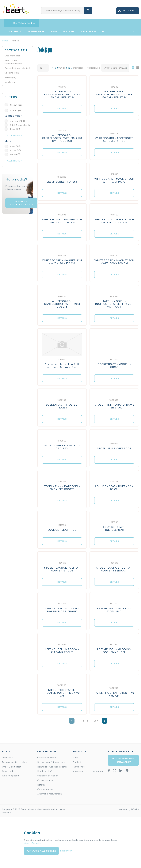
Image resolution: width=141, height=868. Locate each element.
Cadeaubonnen (45, 789)
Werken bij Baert (11, 776)
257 (96, 721)
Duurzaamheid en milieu (15, 762)
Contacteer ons (88, 31)
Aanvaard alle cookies (41, 851)
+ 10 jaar (14, 121)
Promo (16, 111)
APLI (13, 146)
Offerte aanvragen (47, 758)
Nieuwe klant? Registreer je (51, 762)
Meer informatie (32, 843)
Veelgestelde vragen (48, 776)
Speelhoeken (12, 73)
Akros (13, 150)
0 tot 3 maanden (19, 125)
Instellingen (66, 851)
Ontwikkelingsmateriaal (17, 68)
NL (132, 31)
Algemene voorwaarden (50, 794)
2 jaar (13, 129)
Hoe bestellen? (45, 771)
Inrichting (10, 82)
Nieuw (17, 105)
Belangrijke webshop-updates (52, 767)
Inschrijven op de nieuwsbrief (123, 760)
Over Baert (8, 758)
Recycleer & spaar (36, 31)
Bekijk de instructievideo (21, 203)
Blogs (54, 31)
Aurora (13, 154)
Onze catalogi (14, 31)
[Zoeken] (63, 11)
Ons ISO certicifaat (12, 767)
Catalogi (77, 762)
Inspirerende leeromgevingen (88, 771)
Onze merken (9, 771)
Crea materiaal (12, 56)
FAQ (104, 31)
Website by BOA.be (129, 809)
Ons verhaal (69, 31)
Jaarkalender (79, 767)
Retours (41, 785)
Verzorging (10, 77)
